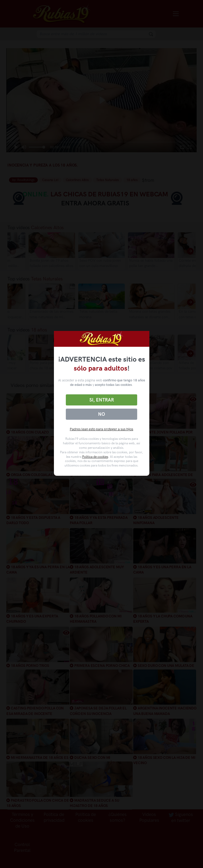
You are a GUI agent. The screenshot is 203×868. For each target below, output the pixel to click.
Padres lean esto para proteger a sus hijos (101, 429)
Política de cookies (95, 457)
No (101, 414)
